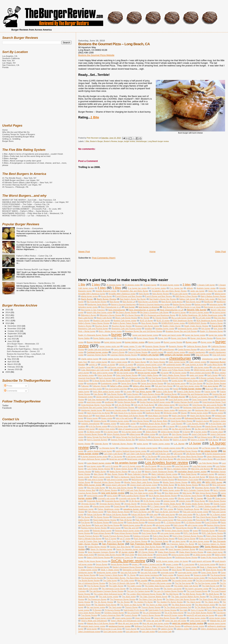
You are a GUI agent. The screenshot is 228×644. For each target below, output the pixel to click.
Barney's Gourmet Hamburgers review (154, 305)
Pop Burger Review (101, 523)
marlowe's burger (207, 474)
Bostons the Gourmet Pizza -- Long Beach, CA (26, 354)
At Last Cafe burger (180, 294)
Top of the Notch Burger (174, 613)
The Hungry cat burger (172, 589)
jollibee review (149, 434)
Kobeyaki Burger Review (122, 444)
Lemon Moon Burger (169, 457)
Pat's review (168, 509)
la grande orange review (171, 448)
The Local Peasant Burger (197, 591)
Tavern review (168, 575)
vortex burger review (198, 621)
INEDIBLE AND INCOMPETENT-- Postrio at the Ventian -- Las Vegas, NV (35, 202)
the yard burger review (96, 607)
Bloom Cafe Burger (104, 318)
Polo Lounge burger (166, 520)
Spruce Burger (102, 564)
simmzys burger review (180, 555)
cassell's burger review (176, 352)
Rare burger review (150, 528)
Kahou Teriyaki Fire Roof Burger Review (131, 437)
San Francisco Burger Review (145, 544)
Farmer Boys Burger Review (152, 383)
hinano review (107, 418)
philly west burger (168, 515)
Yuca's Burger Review (149, 629)
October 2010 (14, 331)
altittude (190, 288)
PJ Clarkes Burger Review (164, 517)
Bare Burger (115, 302)
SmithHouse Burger (164, 558)
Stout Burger (177, 570)
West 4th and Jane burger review (156, 623)
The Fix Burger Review (96, 586)
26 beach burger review (170, 285)
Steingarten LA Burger (132, 570)
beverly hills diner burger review (100, 312)
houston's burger (202, 421)
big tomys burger (219, 312)
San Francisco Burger (113, 544)
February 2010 (14, 367)
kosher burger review (161, 444)
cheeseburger (141, 141)
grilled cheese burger (166, 405)
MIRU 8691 (196, 482)
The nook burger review (109, 597)
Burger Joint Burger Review (202, 338)
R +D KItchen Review (193, 523)
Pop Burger (86, 523)
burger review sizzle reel (110, 346)
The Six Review (123, 602)
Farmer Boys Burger (129, 383)
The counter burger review (182, 581)
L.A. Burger (179, 444)
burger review (129, 141)
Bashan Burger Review (182, 305)
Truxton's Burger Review (151, 615)
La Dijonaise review (127, 448)
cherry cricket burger (99, 362)
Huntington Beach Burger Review (153, 424)
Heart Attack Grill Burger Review (131, 416)
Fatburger (85, 386)
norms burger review (95, 496)
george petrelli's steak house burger (110, 397)
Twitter (5, 406)
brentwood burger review (188, 329)
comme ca (93, 365)
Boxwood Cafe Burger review (147, 326)
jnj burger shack (217, 432)
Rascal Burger (166, 528)
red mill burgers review (206, 528)
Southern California (11, 58)
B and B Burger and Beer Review (129, 296)
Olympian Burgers (88, 504)
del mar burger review (125, 373)
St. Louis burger (188, 564)
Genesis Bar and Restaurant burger (195, 394)
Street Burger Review (214, 570)
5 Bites (117, 288)
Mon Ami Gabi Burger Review (121, 488)
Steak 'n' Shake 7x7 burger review (183, 567)
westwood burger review (120, 626)
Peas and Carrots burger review (195, 512)
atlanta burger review (89, 296)
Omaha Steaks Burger (172, 504)
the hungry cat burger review (197, 589)
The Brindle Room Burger (165, 578)
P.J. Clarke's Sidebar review (206, 506)
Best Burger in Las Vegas (191, 307)
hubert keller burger (128, 424)
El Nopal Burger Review (102, 381)
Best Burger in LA (170, 307)
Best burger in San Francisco (93, 310)
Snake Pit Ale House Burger (212, 558)
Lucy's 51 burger (112, 466)
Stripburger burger (86, 573)
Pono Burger (201, 520)
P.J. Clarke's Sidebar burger (180, 506)
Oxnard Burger (119, 506)
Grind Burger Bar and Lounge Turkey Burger (96, 408)
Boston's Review (110, 141)
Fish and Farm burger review (188, 386)
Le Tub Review (151, 457)
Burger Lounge (154, 342)
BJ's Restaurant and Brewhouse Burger (160, 315)
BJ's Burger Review (132, 315)
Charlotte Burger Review (156, 359)
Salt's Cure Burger (115, 541)
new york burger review (113, 493)
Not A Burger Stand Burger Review (163, 496)
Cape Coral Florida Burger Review (145, 350)
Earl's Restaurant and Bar (135, 378)
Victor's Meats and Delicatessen (94, 621)
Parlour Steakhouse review (108, 509)
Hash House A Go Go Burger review (128, 413)
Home (153, 252)
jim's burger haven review (132, 432)
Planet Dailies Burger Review (104, 520)
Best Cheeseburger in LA (111, 307)
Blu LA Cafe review (203, 318)
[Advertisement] (141, 246)
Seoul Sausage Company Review (101, 552)
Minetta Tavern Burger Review (175, 482)
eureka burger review (195, 381)
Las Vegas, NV (9, 63)
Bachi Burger (87, 299)
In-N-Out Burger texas (119, 426)
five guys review (137, 389)
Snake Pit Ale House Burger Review (93, 561)
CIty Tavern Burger (138, 362)
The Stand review (212, 602)
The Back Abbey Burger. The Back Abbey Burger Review (129, 578)
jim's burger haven (111, 432)
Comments (11, 391)
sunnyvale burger (167, 573)
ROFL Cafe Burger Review (212, 533)
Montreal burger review (146, 488)
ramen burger (115, 528)
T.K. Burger (131, 575)
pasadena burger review (134, 509)
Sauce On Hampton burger (101, 549)
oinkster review (185, 501)
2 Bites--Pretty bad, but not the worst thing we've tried (26, 156)
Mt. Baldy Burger (166, 488)
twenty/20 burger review (174, 615)
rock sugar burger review (170, 533)
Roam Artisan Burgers (102, 533)
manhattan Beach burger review (192, 471)
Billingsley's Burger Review (110, 315)
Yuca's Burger (131, 629)
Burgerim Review (176, 346)
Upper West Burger (143, 618)
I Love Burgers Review (196, 424)
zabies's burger (167, 629)
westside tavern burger (217, 623)
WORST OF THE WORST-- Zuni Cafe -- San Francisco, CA (29, 200)
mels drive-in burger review (117, 480)
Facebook (7, 408)
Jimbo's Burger (152, 432)
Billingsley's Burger (89, 315)
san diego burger (179, 541)
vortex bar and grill (154, 621)
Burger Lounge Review (173, 342)
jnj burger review (200, 432)
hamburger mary (185, 410)
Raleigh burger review (131, 525)
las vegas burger (209, 451)
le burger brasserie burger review (94, 457)
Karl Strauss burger (205, 437)
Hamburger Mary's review (205, 410)
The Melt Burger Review (192, 594)
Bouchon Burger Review (122, 326)
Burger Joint (163, 338)
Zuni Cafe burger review (113, 632)
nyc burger (211, 496)
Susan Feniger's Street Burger (111, 575)
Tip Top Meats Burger (203, 607)
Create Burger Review (149, 367)
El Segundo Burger (123, 381)
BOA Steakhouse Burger (183, 321)
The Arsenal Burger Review (92, 578)
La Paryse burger (191, 448)
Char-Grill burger (202, 355)
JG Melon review (93, 432)
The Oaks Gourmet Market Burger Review (188, 597)
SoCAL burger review (128, 561)
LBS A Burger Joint (163, 454)
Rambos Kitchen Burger (216, 525)
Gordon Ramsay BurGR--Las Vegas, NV (35, 269)
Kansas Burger (188, 437)
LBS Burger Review (194, 454)
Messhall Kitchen (209, 480)
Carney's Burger (118, 352)
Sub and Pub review (149, 573)
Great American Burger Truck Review (96, 405)
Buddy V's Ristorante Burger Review (93, 335)
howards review (110, 424)
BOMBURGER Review (198, 323)
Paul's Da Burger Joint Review (167, 512)
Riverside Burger (208, 531)
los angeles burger (126, 463)
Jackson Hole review (106, 429)
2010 (8, 323)
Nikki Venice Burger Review (206, 493)
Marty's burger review (102, 477)
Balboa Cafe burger (187, 299)
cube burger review (201, 367)
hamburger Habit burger (193, 408)
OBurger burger (146, 498)
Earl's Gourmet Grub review (110, 378)
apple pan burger (198, 291)
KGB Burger (213, 440)
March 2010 (13, 364)
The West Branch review (205, 605)
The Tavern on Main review (157, 605)
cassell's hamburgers (197, 352)
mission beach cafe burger (116, 485)
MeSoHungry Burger (140, 480)
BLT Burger (145, 318)
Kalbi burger (156, 437)
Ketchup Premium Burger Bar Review (154, 440)
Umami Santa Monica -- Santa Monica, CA (36, 283)
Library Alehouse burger (216, 457)
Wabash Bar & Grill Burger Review (101, 623)
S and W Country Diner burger (91, 541)
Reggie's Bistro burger (152, 531)
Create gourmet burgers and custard (176, 367)
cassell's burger (157, 352)
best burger (130, 307)
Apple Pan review (216, 291)
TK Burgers (97, 610)
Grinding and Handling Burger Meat (18, 137)
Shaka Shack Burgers (167, 552)
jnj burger (186, 432)
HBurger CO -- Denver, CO (18, 346)
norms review (112, 496)
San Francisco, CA (11, 65)
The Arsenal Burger (218, 575)
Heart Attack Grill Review (158, 416)
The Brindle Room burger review (192, 578)
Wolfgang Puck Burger (144, 626)
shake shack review (86, 555)
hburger (184, 413)
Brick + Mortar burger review (110, 331)
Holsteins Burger (100, 421)
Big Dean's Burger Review (126, 312)
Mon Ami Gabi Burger (96, 488)
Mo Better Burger (167, 485)
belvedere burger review (88, 307)
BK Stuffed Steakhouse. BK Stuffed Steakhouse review (201, 315)
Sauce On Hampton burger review (130, 549)
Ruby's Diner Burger (161, 536)
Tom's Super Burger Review (90, 613)
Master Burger (151, 477)
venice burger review (217, 618)
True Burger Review (89, 615)
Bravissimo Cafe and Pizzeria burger (93, 329)
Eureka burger (177, 381)
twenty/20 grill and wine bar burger (200, 615)
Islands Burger (196, 426)
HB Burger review (171, 413)
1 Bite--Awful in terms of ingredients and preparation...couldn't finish (33, 154)
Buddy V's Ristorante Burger (212, 331)
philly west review (185, 515)
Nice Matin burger (172, 493)
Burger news (191, 342)
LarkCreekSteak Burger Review (185, 451)
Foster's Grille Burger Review (189, 392)
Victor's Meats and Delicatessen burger (127, 621)
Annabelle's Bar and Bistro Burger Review (169, 291)
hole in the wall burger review (148, 418)
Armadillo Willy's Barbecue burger (92, 294)
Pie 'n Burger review (218, 515)
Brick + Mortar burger (87, 331)
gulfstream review (163, 408)
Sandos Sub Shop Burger (120, 547)
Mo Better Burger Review (188, 485)
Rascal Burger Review (184, 528)
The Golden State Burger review (158, 586)
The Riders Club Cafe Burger (150, 599)
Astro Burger (144, 294)
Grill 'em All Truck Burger (144, 405)
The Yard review (115, 607)
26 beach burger (150, 285)
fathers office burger (142, 386)
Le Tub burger (117, 457)
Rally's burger (179, 525)
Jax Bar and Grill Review (205, 429)
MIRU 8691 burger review (90, 485)
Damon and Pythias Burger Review (176, 370)
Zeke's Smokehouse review (89, 632)
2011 (8, 320)
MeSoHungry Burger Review (163, 480)
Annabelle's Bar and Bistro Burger (134, 291)
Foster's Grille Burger (164, 392)
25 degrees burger (114, 285)
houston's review (219, 421)
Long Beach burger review (158, 141)
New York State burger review (142, 493)
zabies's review (183, 629)
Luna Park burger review (202, 466)
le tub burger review (134, 457)
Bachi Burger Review (107, 299)
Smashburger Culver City (123, 558)
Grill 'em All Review (123, 405)
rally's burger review (195, 525)
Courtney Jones (85, 367)
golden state (142, 400)
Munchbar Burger (184, 488)
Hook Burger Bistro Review (182, 421)
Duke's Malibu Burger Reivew (174, 375)
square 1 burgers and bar (152, 564)
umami (220, 615)
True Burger (221, 613)
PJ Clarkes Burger (142, 517)
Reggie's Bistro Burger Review (177, 531)
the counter (143, 580)
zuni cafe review (148, 632)
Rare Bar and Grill (131, 528)
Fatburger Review (99, 386)
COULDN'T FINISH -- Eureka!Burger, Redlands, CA (25, 206)
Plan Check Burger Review (207, 517)
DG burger (165, 373)
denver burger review (147, 373)
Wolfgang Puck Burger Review (168, 626)
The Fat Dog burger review (205, 583)
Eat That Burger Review (158, 378)
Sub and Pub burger (129, 573)
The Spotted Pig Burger (143, 602)
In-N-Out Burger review (98, 426)
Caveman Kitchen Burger (97, 355)
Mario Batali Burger (189, 474)
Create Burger (131, 367)
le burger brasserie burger (215, 454)
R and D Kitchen (211, 523)
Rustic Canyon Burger (187, 539)
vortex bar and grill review (176, 621)
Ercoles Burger (140, 381)
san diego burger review (199, 541)
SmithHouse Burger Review (186, 558)
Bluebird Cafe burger (102, 321)
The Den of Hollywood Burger (208, 581)
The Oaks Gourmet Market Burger (153, 597)
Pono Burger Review (217, 520)
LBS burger (178, 454)
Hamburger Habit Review (216, 408)
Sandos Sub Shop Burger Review (148, 547)
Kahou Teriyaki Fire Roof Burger (100, 437)
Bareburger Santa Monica (98, 305)
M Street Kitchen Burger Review (150, 469)
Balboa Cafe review (207, 299)
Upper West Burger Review (165, 618)
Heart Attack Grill (85, 416)
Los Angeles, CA (10, 56)
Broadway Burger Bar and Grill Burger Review (144, 331)
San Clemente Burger (160, 541)
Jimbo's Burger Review (170, 432)
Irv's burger (170, 426)
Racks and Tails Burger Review (107, 525)
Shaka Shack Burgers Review (191, 552)
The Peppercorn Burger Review (123, 599)
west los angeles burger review (188, 623)
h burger (176, 408)
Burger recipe (206, 342)
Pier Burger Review (101, 517)
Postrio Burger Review (136, 523)
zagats (195, 629)
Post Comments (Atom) (104, 258)
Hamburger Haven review (165, 410)
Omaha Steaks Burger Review (197, 504)
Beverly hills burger (197, 310)
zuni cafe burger (132, 632)
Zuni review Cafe (165, 632)
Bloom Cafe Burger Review (126, 318)
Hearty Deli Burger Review (201, 416)
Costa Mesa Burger (215, 365)
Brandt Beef (217, 326)
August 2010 (13, 336)
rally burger (148, 525)
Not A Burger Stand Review (191, 496)
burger (120, 141)
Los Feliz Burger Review (208, 463)
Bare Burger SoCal (193, 302)
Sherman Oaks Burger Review (109, 555)
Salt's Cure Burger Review (136, 541)
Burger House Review (146, 338)
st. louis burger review (206, 564)
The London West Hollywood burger (108, 594)
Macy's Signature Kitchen (177, 469)
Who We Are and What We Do (16, 132)
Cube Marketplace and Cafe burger (95, 370)
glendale (164, 397)
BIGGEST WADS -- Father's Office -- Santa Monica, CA (27, 211)
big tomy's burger (179, 312)
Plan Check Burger (185, 517)
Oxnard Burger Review (138, 506)
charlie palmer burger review (114, 359)
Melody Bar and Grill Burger (194, 477)
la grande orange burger (148, 448)
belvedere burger (216, 305)
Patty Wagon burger (95, 512)
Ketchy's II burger (180, 440)
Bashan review (200, 305)
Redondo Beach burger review (127, 531)
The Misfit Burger (212, 594)
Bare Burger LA (129, 302)
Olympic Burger (130, 504)
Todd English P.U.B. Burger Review (162, 610)
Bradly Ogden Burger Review (196, 326)
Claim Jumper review (198, 362)
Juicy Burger (163, 434)
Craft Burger (99, 367)
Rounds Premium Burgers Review (116, 536)
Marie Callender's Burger (138, 474)
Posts (8, 386)
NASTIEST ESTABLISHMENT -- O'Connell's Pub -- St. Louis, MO (32, 209)
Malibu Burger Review (119, 472)
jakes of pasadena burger (129, 429)
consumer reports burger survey (150, 365)
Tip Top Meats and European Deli (178, 607)
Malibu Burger (100, 472)
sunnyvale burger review (188, 573)
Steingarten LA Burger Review (156, 570)
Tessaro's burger (183, 575)
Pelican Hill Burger (138, 515)
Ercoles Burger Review (159, 381)
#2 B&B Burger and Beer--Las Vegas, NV (21, 180)
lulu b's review (166, 466)
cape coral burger (121, 350)
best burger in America (149, 307)
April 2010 (12, 362)
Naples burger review (171, 490)
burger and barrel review (172, 335)
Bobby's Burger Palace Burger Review (94, 323)
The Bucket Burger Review (89, 581)
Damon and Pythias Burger (147, 370)
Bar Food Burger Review (97, 302)
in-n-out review (137, 426)
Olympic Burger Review (150, 504)
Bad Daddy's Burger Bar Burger (133, 299)
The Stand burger (194, 602)
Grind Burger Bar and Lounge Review (207, 405)
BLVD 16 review (163, 321)
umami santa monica (123, 618)
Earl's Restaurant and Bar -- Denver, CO (23, 351)
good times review (94, 402)
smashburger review (145, 558)
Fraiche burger (210, 392)
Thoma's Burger (131, 607)
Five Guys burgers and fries (116, 389)
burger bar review (216, 335)
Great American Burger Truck (214, 402)
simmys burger (162, 555)
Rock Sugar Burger (149, 533)
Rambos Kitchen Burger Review (94, 528)
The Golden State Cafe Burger (186, 586)
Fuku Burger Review (115, 394)
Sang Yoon (170, 547)
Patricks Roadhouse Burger (188, 509)
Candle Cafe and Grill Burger (99, 350)
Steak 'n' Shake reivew (110, 570)
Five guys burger (211, 386)
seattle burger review (156, 549)
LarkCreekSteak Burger (159, 451)
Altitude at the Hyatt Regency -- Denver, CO (25, 349)
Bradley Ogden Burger (172, 326)
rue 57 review (125, 539)
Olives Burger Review (217, 501)
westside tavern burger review (93, 626)
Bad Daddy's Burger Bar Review (163, 299)
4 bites (102, 288)
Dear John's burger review (103, 373)
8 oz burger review (158, 288)
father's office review (119, 386)
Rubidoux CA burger (141, 536)
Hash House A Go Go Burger (99, 413)
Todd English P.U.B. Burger (134, 610)
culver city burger (122, 370)
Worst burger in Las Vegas (111, 629)
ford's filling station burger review (106, 392)
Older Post (220, 252)
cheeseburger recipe (210, 359)
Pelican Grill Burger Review (117, 515)
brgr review (218, 329)
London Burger (207, 459)
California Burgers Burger (197, 346)
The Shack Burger (206, 599)
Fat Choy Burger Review (216, 383)
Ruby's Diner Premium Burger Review (188, 536)
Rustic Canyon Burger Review (211, 539)
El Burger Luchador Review (210, 378)
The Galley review (134, 586)
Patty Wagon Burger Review (118, 512)
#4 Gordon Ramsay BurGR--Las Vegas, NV (22, 185)
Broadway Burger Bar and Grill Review (181, 331)
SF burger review (126, 552)
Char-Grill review (219, 355)
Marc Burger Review (116, 474)
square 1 (135, 564)
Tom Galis (184, 610)
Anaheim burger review (206, 288)
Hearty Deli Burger (179, 416)
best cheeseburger (117, 310)
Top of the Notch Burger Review (200, 613)
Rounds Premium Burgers (89, 536)
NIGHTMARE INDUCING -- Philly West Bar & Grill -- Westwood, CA (33, 213)
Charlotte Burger (135, 359)
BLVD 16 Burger (146, 321)
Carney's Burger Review (138, 352)
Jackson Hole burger (87, 429)
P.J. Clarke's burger (158, 506)
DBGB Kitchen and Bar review (206, 370)
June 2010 (12, 341)
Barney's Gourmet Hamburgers (124, 305)
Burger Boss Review (125, 338)
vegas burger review (198, 618)
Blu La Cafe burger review (182, 318)
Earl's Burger (213, 375)
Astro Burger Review (161, 294)
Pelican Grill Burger (95, 515)
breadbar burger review (165, 329)
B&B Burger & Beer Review (186, 296)
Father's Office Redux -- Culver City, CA (34, 256)
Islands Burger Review (214, 426)
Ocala (209, 498)
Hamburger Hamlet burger (92, 410)
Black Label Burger (86, 318)
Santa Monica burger (188, 547)
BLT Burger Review (160, 318)
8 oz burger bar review (137, 288)
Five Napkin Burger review (159, 389)
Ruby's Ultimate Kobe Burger (90, 539)
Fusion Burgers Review (151, 394)
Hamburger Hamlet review (116, 410)
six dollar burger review (202, 555)
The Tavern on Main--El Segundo (20, 357)
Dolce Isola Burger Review (127, 375)
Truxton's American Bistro (111, 615)
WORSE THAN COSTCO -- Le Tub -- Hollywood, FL (26, 216)
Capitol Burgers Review (187, 350)
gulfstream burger (145, 408)
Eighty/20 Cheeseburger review (183, 378)
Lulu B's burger (151, 466)
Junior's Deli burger (199, 434)
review (195, 531)
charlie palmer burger (90, 359)
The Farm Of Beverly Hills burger (122, 583)
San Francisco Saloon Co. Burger (180, 544)
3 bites (187, 285)
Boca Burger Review (150, 323)
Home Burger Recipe (140, 421)
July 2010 (12, 339)
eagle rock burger (197, 375)
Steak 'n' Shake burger (209, 567)
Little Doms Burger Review (187, 459)
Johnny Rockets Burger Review (91, 434)
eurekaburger (92, 383)
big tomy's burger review (199, 312)
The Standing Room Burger (106, 605)
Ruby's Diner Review (215, 536)
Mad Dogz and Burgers (201, 469)
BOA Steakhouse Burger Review (210, 321)
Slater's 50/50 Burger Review (98, 558)
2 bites (96, 285)
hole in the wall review (172, 418)
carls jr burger (205, 350)
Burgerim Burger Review (155, 346)
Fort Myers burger (144, 391)
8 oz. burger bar (176, 288)
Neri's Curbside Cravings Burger (197, 490)
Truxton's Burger (131, 615)
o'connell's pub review (106, 498)
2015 (8, 310)
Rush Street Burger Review (164, 539)
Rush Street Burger (142, 539)
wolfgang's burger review (194, 626)
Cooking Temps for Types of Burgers (19, 134)
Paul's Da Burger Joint (142, 512)
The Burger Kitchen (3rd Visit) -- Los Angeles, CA (39, 242)
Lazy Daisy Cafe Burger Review (139, 454)
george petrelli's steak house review (142, 397)
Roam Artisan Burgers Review (126, 533)
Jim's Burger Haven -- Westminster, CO (23, 344)
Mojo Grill (205, 485)
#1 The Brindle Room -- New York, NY (19, 178)
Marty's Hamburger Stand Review (128, 477)
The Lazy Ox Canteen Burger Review (168, 591)
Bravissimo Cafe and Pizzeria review (126, 329)
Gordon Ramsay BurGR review (186, 402)
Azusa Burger (107, 296)
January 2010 (14, 369)
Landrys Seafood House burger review (131, 451)
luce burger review (94, 466)
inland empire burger (154, 426)
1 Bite (95, 117)
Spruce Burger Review (120, 564)
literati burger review (135, 459)
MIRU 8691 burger (214, 482)
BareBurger (209, 302)
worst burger (92, 629)
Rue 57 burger (111, 539)
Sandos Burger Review (97, 547)
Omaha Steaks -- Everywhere (30, 228)
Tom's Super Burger (215, 610)
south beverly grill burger (202, 561)
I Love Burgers (176, 424)
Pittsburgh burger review (122, 517)
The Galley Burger (116, 586)
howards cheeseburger (90, 424)
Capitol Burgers (168, 350)
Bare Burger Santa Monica (172, 302)
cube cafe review (219, 367)
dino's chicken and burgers (200, 373)
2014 (8, 312)
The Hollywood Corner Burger (114, 589)
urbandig (182, 618)
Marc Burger (99, 474)
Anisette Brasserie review (106, 291)
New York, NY (8, 61)
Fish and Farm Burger (164, 386)
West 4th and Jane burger (129, 623)
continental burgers (174, 365)
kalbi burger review (171, 437)
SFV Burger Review (146, 552)
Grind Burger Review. (126, 408)
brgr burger (206, 329)
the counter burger (160, 580)
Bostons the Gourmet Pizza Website (96, 55)
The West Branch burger (181, 605)
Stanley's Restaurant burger (98, 567)
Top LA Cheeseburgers (152, 613)
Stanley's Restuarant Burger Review (127, 567)
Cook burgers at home (194, 365)
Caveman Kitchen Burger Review (124, 355)
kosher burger (142, 444)
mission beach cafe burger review (144, 485)
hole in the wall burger (125, 418)
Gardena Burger (170, 394)
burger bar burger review (195, 335)
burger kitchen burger (113, 342)
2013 (8, 315)
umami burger (84, 618)
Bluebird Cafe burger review (125, 321)
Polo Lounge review (185, 520)
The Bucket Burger (215, 578)
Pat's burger (155, 509)
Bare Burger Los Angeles (148, 302)
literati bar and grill (117, 459)
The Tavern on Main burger (131, 605)
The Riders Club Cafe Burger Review (181, 599)
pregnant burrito (154, 523)
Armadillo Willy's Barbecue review (122, 294)
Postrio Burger (118, 523)
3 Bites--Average (10, 158)
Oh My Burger (134, 501)
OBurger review (184, 498)
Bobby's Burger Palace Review (125, 323)
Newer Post (84, 252)
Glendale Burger (178, 397)
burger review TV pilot (133, 346)
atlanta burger (220, 294)
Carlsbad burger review (97, 352)
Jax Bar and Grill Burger (182, 429)
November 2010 (15, 328)
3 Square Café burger (206, 285)
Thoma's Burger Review (151, 607)
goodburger (109, 402)
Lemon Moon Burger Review (192, 457)
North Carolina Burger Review (133, 496)
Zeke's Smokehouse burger (212, 629)
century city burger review (177, 355)
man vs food (136, 472)
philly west (153, 515)
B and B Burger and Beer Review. (159, 296)
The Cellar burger (110, 581)
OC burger (198, 498)
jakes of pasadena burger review (155, 429)
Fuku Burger (99, 394)
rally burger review (163, 525)
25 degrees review (132, 285)
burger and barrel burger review (145, 335)
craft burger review (115, 367)
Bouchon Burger (102, 326)
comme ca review (126, 365)
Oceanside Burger (94, 501)
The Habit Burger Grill (211, 586)
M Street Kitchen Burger (124, 469)
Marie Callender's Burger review (164, 474)
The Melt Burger (172, 594)
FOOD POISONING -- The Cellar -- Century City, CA (26, 204)
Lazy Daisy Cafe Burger (113, 454)
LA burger (195, 443)
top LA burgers (133, 613)
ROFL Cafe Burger (191, 533)
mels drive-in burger (95, 480)
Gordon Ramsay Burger (127, 402)
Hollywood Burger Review (196, 418)
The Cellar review (127, 581)
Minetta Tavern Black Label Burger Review (142, 482)
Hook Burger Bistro (160, 421)
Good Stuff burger (158, 400)
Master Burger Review (170, 477)
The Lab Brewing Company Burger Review (106, 591)
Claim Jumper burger (177, 362)
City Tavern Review (157, 362)
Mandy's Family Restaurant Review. (159, 472)
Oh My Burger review (152, 501)
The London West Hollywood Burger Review (144, 594)
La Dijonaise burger (107, 448)
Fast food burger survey (176, 383)
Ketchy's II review (198, 440)
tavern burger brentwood (149, 575)
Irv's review (182, 426)
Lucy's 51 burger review (131, 466)
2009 (8, 372)
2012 (8, 318)
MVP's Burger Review (108, 490)
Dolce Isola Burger (105, 375)
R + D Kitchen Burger (172, 523)
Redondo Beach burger (102, 531)
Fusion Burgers (133, 394)
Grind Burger (184, 405)
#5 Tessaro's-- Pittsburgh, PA (15, 187)
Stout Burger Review (194, 570)
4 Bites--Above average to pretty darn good (22, 161)
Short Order (129, 555)
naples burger (153, 490)
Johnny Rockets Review (116, 434)
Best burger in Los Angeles (215, 307)
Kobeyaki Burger (101, 444)
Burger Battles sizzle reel (103, 338)
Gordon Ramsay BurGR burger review (155, 402)
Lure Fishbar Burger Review (99, 469)
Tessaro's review (200, 575)
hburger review (217, 413)
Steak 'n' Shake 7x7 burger (155, 567)
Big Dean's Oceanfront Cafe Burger (155, 312)
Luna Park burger (182, 466)
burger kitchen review (135, 342)
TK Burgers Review (112, 610)
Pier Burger (86, 517)
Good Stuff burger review (179, 400)
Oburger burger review (165, 498)
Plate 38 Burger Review (145, 520)
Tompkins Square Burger (114, 613)
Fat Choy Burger (196, 383)
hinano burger (92, 418)
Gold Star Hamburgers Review (121, 400)
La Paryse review (209, 448)
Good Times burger (200, 400)
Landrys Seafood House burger (99, 451)
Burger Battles (84, 338)
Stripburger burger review (107, 573)
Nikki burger (187, 493)
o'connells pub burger (128, 498)
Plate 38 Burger (126, 520)
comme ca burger (108, 365)
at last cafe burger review (201, 294)
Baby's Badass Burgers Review (213, 296)
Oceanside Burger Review (115, 501)
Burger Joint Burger (179, 338)
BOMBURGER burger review (173, 323)
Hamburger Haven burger (140, 410)
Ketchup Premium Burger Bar (123, 440)
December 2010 (15, 326)
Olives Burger (200, 501)
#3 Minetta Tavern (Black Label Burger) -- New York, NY (27, 182)
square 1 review (172, 564)
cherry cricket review (119, 362)
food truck (210, 389)
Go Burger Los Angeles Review (202, 397)
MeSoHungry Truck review (188, 480)
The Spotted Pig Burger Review (170, 602)
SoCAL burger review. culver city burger (172, 561)
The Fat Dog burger (183, 583)
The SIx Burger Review (104, 602)
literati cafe (151, 459)
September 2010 (15, 334)
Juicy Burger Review (180, 434)
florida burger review (191, 389)
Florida (175, 389)
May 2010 (12, 359)
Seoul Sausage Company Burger (182, 549)
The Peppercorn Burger (97, 599)
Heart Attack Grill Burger (105, 416)
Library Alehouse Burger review (93, 459)
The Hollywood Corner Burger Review (144, 589)
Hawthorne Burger (153, 413)
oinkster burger (170, 501)
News (159, 493)
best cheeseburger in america (143, 310)
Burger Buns (8, 141)
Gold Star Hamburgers (97, 400)
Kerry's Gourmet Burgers (97, 440)
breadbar (148, 329)
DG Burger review (179, 373)
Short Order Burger (145, 555)
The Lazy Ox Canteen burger (138, 591)
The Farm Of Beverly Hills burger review (155, 583)
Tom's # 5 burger (197, 610)
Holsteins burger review (119, 421)
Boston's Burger (97, 141)
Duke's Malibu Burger (150, 375)
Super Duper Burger (209, 573)
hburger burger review (199, 413)
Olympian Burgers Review (110, 504)
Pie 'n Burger (201, 515)
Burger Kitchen (94, 342)
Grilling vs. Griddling (11, 139)
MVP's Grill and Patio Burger (132, 490)
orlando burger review (102, 506)
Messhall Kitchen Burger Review (107, 482)
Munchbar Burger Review (205, 488)
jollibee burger (135, 434)
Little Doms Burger (166, 459)
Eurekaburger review (109, 383)
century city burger (150, 355)
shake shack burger (215, 552)
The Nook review (129, 597)
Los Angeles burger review (167, 462)
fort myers (128, 392)
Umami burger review (103, 618)
